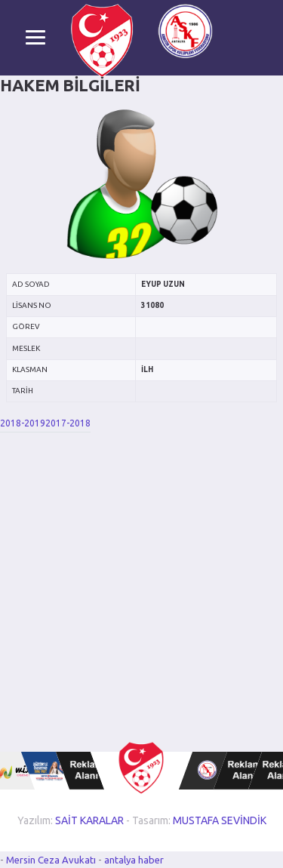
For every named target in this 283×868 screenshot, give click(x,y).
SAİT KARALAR (89, 820)
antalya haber (134, 860)
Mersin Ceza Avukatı (52, 860)
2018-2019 (23, 423)
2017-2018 (68, 423)
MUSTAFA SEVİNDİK (220, 820)
